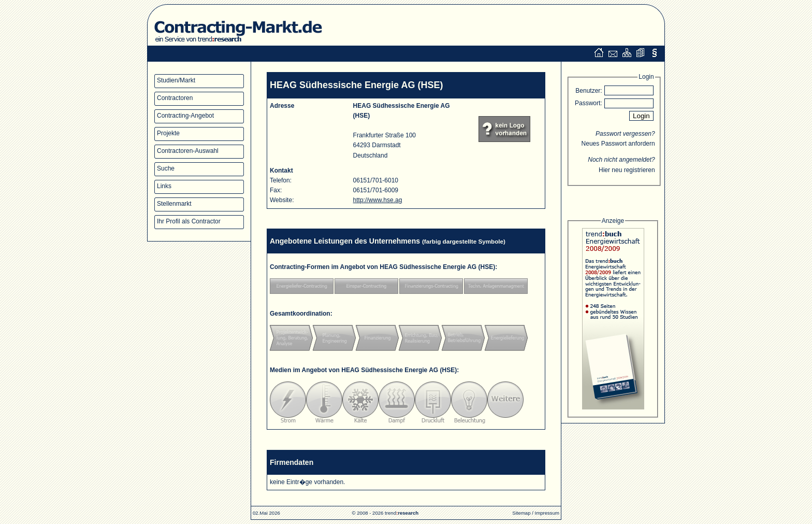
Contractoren (175, 98)
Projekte (168, 133)
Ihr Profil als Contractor (189, 221)
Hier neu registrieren (627, 170)
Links (164, 186)
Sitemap (521, 513)
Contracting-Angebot (185, 116)
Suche (166, 168)
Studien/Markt (176, 80)
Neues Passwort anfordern (618, 144)
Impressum (547, 513)
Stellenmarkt (174, 204)
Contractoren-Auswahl (188, 151)
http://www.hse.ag (378, 200)
